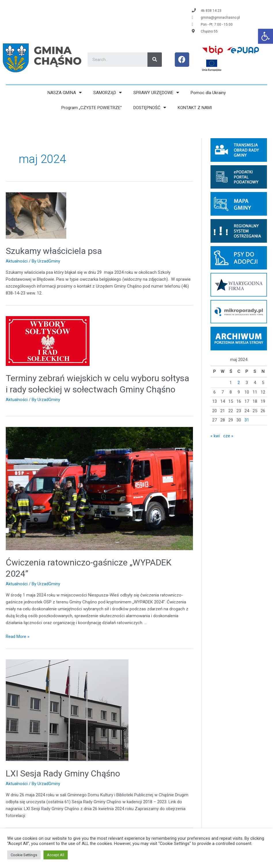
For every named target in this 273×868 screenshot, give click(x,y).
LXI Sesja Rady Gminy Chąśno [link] (63, 773)
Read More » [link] (18, 636)
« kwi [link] (215, 436)
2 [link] (239, 383)
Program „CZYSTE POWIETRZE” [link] (92, 108)
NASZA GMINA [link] (65, 93)
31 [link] (247, 420)
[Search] (155, 60)
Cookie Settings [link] (24, 855)
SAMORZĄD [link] (108, 93)
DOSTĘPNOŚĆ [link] (150, 108)
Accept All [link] (56, 855)
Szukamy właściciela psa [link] (54, 251)
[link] (266, 36)
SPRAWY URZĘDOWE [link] (156, 93)
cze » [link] (228, 436)
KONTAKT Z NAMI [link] (195, 108)
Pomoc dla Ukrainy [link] (208, 93)
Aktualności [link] (17, 261)
